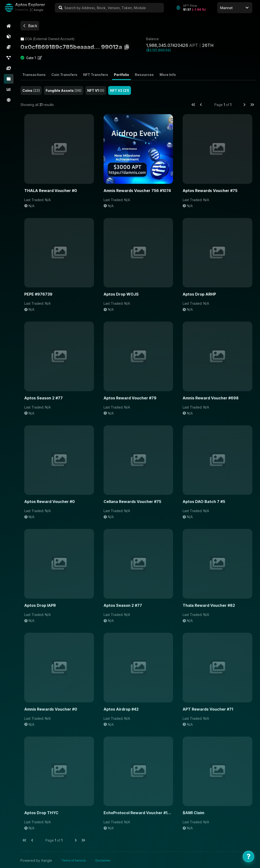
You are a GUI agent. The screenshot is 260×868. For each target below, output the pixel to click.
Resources (145, 75)
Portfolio (122, 75)
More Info (168, 75)
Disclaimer (104, 859)
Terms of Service (74, 859)
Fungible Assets (64, 91)
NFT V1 (96, 91)
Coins (32, 91)
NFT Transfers (96, 75)
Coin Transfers (65, 75)
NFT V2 (120, 91)
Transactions (35, 75)
